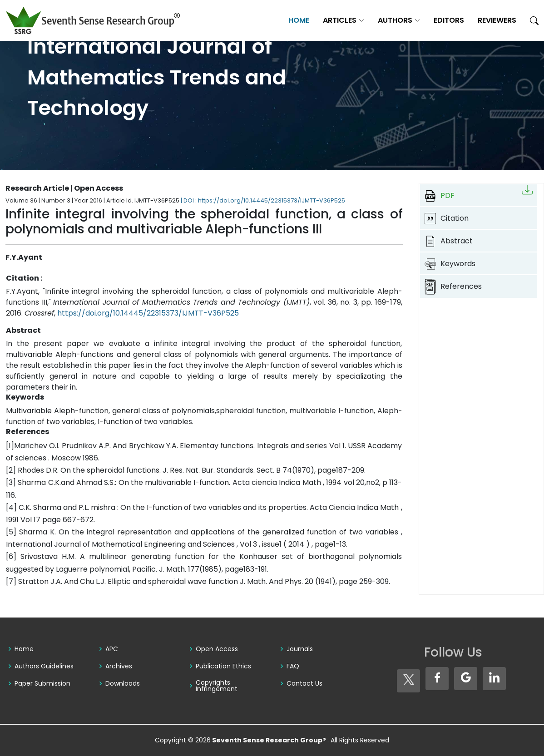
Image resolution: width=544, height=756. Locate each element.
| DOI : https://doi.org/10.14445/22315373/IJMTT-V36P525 (263, 200)
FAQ (293, 666)
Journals (300, 649)
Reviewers (497, 20)
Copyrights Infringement (217, 686)
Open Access (217, 649)
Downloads (123, 683)
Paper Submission (42, 683)
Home (299, 20)
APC (112, 649)
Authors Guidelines (44, 666)
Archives (119, 666)
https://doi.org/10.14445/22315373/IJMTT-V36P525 (148, 313)
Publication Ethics (223, 666)
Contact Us (304, 683)
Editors (449, 20)
